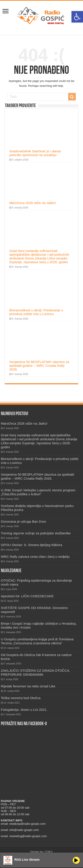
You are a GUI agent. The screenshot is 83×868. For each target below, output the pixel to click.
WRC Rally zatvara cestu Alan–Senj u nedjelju (35, 557)
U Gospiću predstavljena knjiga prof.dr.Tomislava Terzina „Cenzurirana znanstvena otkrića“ (37, 641)
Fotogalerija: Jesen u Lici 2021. (24, 710)
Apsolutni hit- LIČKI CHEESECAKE (27, 596)
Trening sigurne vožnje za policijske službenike (36, 533)
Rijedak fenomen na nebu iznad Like (28, 686)
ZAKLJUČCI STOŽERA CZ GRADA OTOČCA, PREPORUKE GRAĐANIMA (36, 672)
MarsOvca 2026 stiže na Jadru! (33, 203)
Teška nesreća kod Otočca (21, 698)
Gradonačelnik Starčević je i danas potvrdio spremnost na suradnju (35, 153)
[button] (77, 17)
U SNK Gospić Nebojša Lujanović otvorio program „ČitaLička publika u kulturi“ (38, 492)
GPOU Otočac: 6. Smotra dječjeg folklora (32, 545)
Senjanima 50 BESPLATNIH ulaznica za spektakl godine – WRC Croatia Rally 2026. (39, 366)
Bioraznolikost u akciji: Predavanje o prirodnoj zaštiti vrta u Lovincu (36, 312)
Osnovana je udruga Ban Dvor (24, 521)
